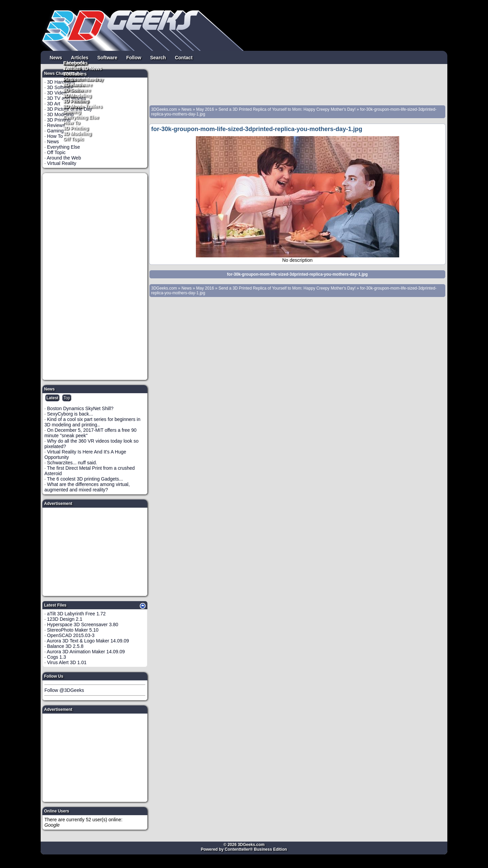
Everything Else (81, 117)
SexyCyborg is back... (70, 414)
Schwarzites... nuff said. (72, 463)
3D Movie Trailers (83, 106)
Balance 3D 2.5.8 (65, 646)
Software (107, 57)
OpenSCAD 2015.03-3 (71, 635)
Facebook (74, 63)
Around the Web (64, 158)
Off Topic (74, 139)
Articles (79, 57)
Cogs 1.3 (57, 657)
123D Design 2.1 (65, 619)
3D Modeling (77, 133)
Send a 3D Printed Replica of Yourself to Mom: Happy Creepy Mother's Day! (287, 109)
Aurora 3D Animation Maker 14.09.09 (86, 652)
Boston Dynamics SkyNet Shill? (80, 408)
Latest (52, 398)
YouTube (73, 73)
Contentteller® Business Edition (256, 849)
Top (67, 398)
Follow (134, 57)
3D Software (77, 90)
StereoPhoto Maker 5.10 (73, 630)
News (56, 57)
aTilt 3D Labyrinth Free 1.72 (76, 614)
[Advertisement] (95, 276)
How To (72, 122)
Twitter (71, 68)
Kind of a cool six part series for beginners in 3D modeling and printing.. (92, 422)
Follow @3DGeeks (64, 690)
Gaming (72, 111)
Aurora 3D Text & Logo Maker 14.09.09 (88, 641)
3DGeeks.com (165, 109)
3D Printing (76, 128)
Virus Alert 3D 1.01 (67, 662)
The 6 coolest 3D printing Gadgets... (85, 479)
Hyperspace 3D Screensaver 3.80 (83, 624)
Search (158, 57)
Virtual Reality (62, 163)
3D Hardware (78, 84)
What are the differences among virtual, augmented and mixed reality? (87, 487)
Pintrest (72, 79)
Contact (184, 57)
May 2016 (205, 109)
